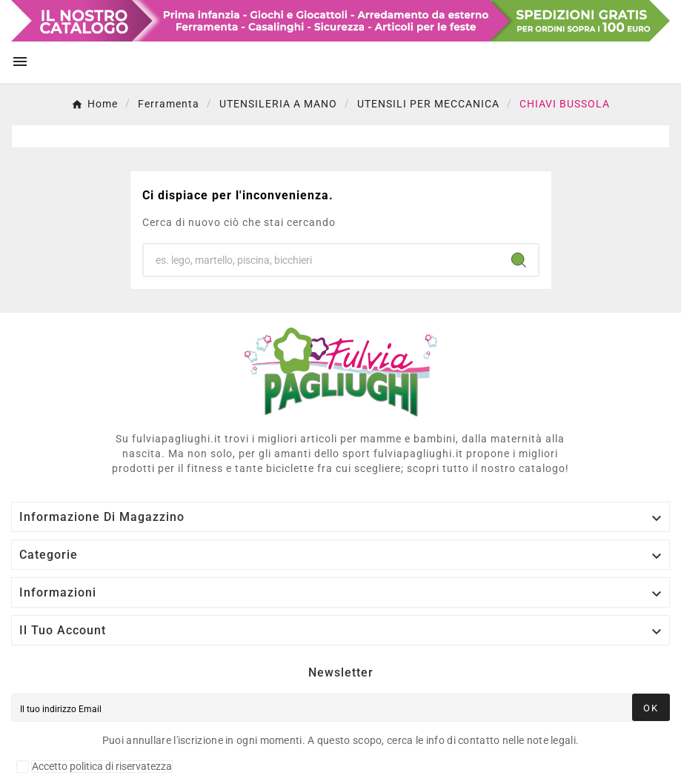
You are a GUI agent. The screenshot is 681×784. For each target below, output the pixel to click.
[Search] (519, 260)
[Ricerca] (322, 260)
